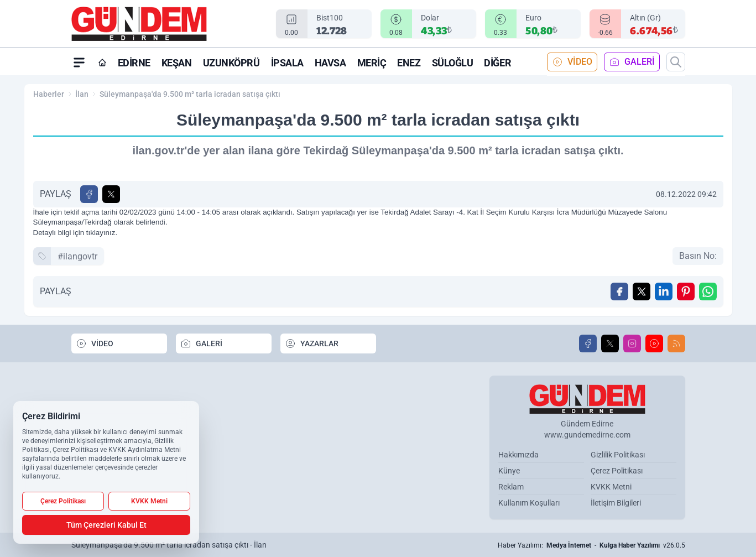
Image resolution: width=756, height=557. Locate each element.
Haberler (49, 94)
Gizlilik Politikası (618, 455)
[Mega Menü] (79, 62)
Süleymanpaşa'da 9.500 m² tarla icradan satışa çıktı (190, 94)
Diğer (497, 63)
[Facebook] (588, 343)
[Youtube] (654, 343)
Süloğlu (453, 63)
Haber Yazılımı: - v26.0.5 (591, 545)
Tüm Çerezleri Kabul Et (106, 525)
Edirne (134, 63)
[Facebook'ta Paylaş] (89, 194)
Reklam (511, 487)
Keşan (177, 63)
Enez (409, 63)
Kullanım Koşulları (529, 503)
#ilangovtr (77, 256)
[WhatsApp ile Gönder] (708, 291)
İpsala (287, 63)
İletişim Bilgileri (616, 503)
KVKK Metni (611, 487)
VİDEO (572, 62)
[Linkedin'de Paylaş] (664, 291)
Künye (509, 471)
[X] (610, 343)
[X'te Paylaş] (111, 194)
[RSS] (676, 343)
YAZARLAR (312, 343)
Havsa (330, 63)
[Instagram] (632, 343)
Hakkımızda (518, 455)
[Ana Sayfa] (102, 63)
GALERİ (632, 62)
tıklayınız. (102, 233)
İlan (82, 94)
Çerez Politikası (617, 471)
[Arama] (676, 62)
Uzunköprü (231, 63)
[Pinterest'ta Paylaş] (686, 291)
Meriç (372, 63)
